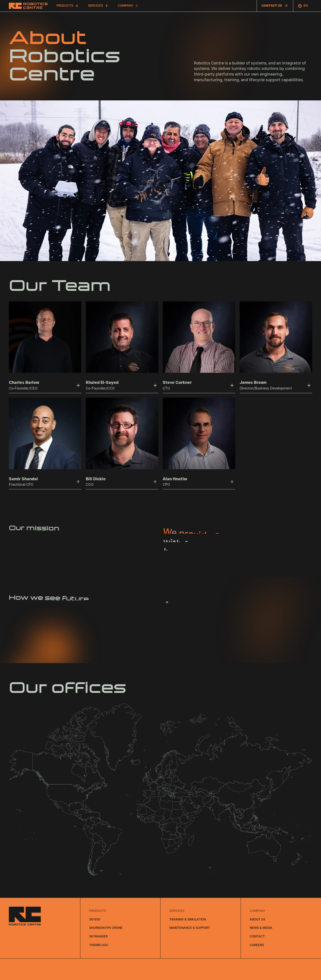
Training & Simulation (188, 919)
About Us (257, 919)
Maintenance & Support (190, 928)
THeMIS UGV (99, 945)
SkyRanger (98, 936)
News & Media (261, 928)
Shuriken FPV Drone (106, 928)
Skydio (95, 919)
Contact (257, 936)
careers (257, 945)
